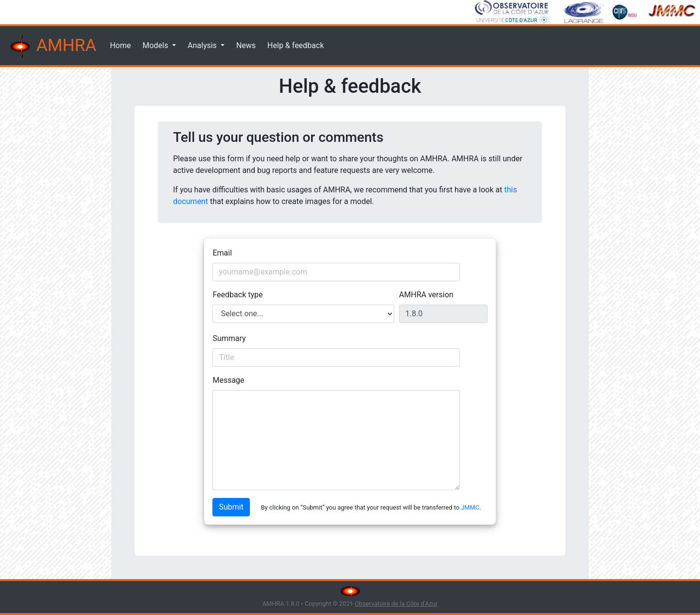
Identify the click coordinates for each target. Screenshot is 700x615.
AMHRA (52, 47)
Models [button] (156, 45)
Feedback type (237, 295)
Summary (229, 338)
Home (120, 45)
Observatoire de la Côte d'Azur (396, 604)
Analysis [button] (203, 45)
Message (228, 380)
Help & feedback (296, 45)
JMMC (470, 507)
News (246, 45)
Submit (231, 507)
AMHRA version (426, 295)
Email (222, 253)
